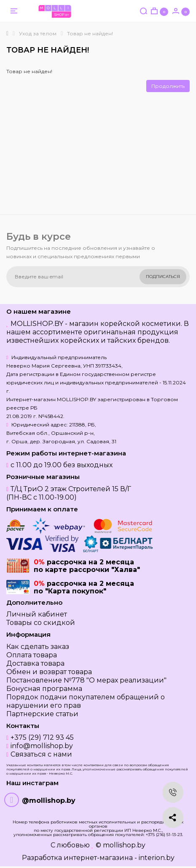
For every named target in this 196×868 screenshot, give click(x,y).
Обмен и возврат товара (49, 672)
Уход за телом (38, 33)
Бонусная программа (44, 689)
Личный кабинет (37, 614)
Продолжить (168, 86)
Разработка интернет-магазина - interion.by (98, 858)
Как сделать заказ (38, 647)
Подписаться (163, 277)
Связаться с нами (41, 754)
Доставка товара (35, 663)
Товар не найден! (90, 33)
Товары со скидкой (41, 623)
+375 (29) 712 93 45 (42, 737)
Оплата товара (32, 655)
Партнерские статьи (42, 714)
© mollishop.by (121, 845)
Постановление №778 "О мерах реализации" (86, 680)
